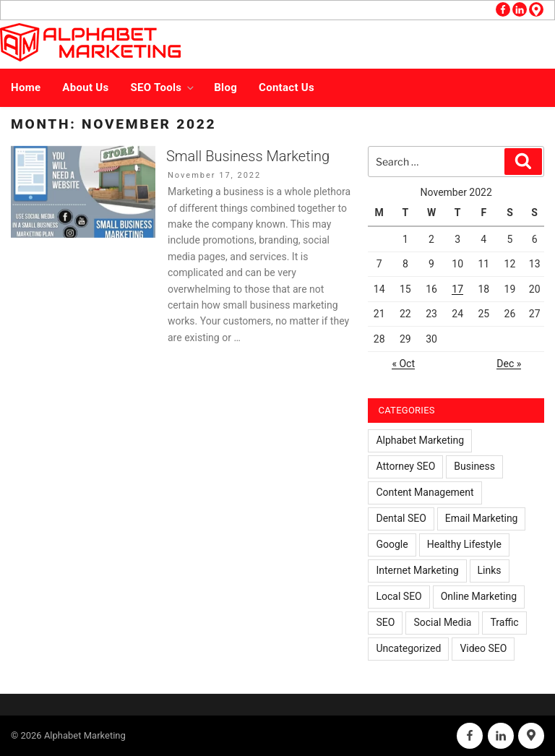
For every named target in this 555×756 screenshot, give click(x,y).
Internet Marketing (417, 570)
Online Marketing (479, 596)
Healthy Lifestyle (464, 544)
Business (474, 466)
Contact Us (287, 87)
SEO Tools (164, 87)
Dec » (509, 364)
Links (490, 570)
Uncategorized (408, 648)
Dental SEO (401, 518)
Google (392, 544)
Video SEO (483, 648)
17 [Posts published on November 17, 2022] (457, 289)
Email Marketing (482, 518)
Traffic (504, 622)
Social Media (442, 622)
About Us (85, 87)
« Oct (403, 364)
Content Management (425, 492)
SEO (385, 622)
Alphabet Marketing (420, 440)
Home (26, 87)
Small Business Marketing (248, 156)
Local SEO (399, 596)
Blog (225, 87)
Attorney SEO (405, 466)
